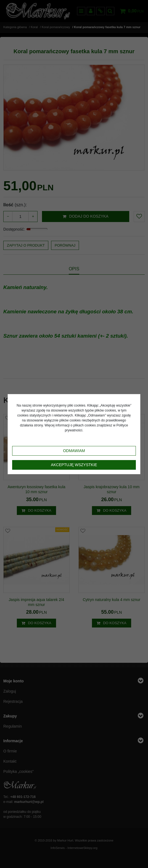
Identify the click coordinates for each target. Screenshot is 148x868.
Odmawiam (74, 451)
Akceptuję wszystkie (74, 465)
